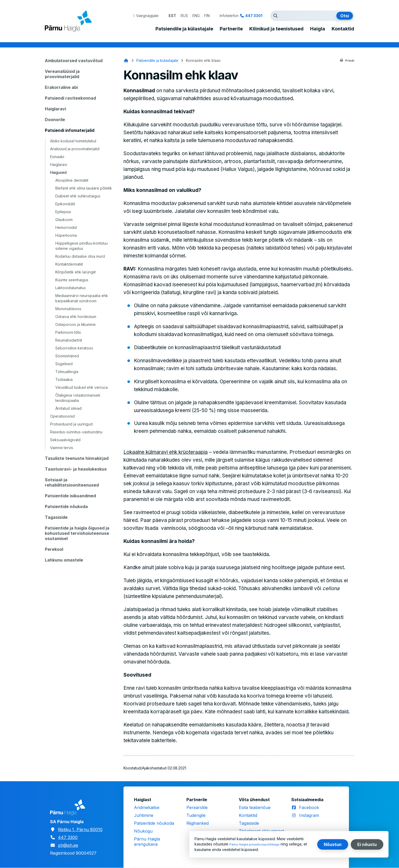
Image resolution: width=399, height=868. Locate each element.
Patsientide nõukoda (66, 506)
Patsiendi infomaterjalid (70, 130)
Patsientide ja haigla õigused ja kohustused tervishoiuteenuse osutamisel (77, 533)
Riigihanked (198, 823)
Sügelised (64, 364)
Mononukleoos (68, 309)
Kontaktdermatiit (69, 264)
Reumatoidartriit (69, 340)
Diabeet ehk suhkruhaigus (78, 196)
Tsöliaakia (64, 379)
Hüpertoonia (66, 235)
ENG (196, 16)
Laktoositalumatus (71, 288)
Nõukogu (143, 831)
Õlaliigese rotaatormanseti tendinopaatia (78, 398)
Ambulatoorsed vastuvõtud (74, 61)
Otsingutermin (277, 16)
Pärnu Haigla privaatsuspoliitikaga (258, 844)
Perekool (54, 549)
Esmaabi (57, 157)
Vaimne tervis (62, 448)
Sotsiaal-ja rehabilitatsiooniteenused (72, 482)
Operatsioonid (62, 416)
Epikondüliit (65, 204)
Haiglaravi (55, 109)
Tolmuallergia (67, 372)
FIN (207, 16)
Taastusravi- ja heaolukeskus (76, 469)
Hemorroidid (66, 227)
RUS (184, 16)
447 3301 (254, 16)
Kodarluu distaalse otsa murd (80, 256)
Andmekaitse (147, 807)
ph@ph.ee (68, 845)
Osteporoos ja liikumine (76, 324)
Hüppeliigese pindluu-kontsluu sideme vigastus (82, 246)
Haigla (318, 29)
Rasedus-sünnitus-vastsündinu (76, 432)
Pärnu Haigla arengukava (147, 842)
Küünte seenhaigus (72, 280)
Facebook (309, 807)
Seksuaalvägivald (65, 440)
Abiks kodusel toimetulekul (73, 141)
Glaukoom (64, 220)
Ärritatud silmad (68, 408)
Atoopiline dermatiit (72, 180)
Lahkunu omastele (64, 560)
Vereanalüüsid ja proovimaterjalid (62, 74)
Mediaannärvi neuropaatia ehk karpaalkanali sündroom (82, 298)
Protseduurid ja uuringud (71, 424)
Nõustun (333, 844)
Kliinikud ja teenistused (276, 29)
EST (172, 16)
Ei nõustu (367, 844)
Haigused (58, 172)
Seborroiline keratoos (74, 348)
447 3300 (68, 837)
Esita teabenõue (255, 807)
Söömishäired (67, 356)
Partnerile (231, 29)
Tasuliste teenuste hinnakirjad (77, 458)
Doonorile (55, 120)
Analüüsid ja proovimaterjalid (75, 149)
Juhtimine (144, 815)
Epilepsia (63, 212)
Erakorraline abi (61, 87)
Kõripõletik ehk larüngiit (76, 272)
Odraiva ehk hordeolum (76, 317)
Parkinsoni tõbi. (68, 332)
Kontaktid (343, 29)
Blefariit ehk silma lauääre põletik (84, 188)
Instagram (309, 815)
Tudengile (196, 815)
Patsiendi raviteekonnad (70, 98)
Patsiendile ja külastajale (184, 29)
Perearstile (197, 807)
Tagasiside (56, 517)
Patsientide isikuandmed (70, 496)
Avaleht (126, 61)
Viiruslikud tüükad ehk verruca (82, 387)
